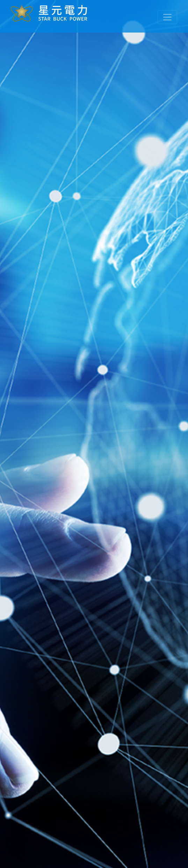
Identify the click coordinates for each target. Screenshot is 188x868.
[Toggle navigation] (167, 17)
